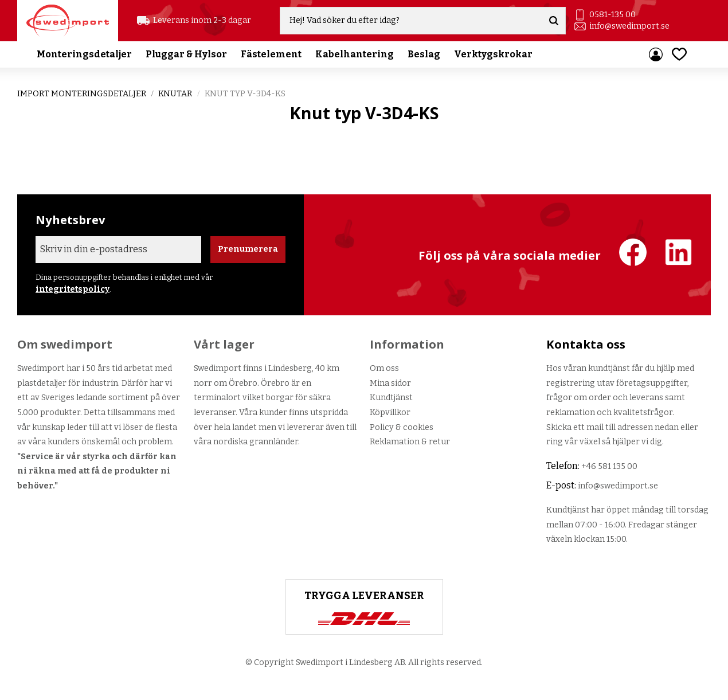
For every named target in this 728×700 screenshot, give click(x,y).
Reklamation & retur (410, 442)
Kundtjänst (391, 398)
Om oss (384, 368)
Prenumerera (248, 249)
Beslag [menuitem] (424, 54)
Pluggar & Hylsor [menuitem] (186, 54)
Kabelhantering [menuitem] (355, 54)
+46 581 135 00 (609, 466)
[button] (679, 54)
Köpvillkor (390, 412)
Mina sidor (390, 383)
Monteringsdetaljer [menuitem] (84, 54)
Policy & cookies (402, 427)
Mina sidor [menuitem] (656, 54)
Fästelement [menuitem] (271, 54)
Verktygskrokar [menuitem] (493, 54)
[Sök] (554, 21)
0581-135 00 (612, 15)
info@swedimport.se (629, 26)
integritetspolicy (73, 289)
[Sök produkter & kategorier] (411, 21)
